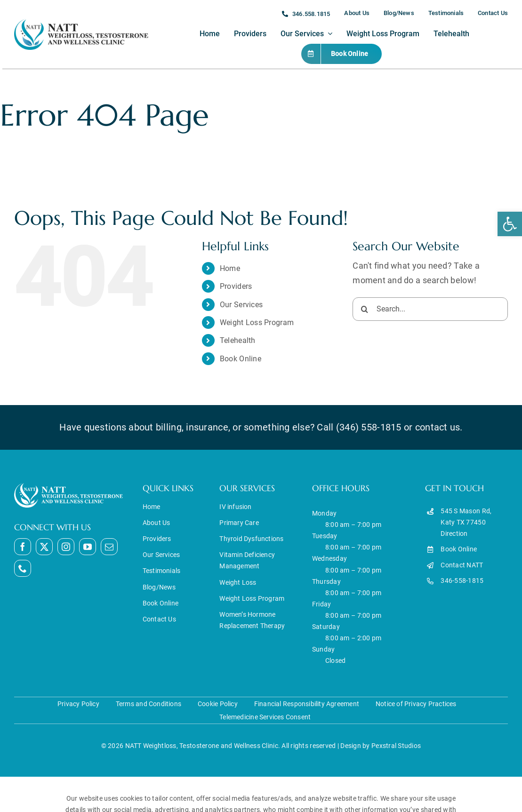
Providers (236, 286)
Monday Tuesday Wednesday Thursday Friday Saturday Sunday (329, 581)
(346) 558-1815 (369, 427)
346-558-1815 (462, 581)
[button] (510, 224)
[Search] (364, 309)
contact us (438, 427)
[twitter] (44, 547)
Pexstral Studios (396, 746)
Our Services (241, 305)
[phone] (23, 568)
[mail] (109, 547)
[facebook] (23, 547)
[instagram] (66, 547)
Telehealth (238, 340)
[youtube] (88, 547)
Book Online (241, 359)
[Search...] (430, 309)
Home (230, 268)
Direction (454, 533)
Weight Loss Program (257, 322)
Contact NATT (462, 565)
